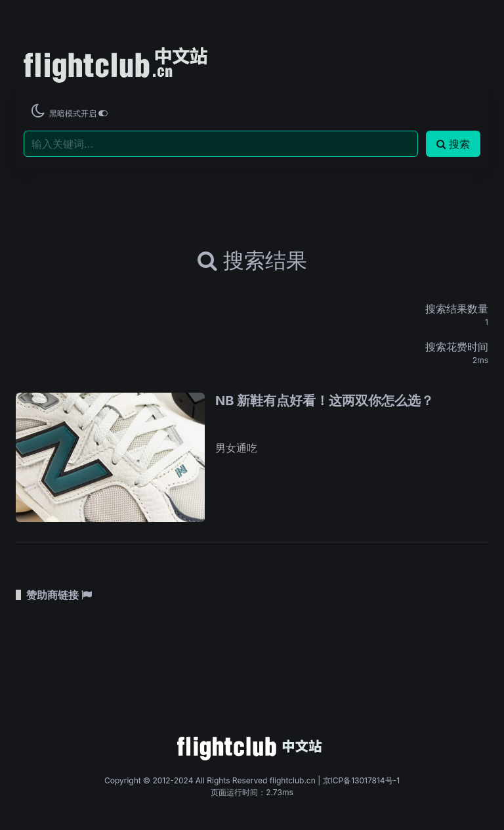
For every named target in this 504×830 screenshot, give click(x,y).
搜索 (453, 144)
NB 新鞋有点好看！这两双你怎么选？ (325, 401)
